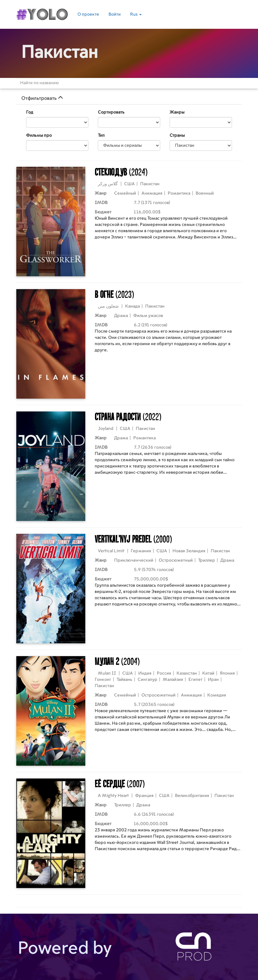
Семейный (125, 193)
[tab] (129, 98)
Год (30, 112)
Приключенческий (134, 560)
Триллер (207, 560)
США (129, 184)
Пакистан (150, 184)
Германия (141, 551)
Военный (205, 193)
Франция (144, 796)
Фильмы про (39, 135)
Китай (208, 673)
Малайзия (173, 680)
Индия (145, 673)
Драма (121, 316)
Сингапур (147, 680)
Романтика (179, 193)
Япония (227, 673)
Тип (101, 135)
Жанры (177, 112)
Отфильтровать (42, 98)
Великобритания (192, 796)
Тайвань (124, 680)
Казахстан (187, 673)
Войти (115, 14)
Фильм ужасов (148, 316)
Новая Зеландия (189, 551)
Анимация (152, 193)
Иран (213, 680)
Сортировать (111, 112)
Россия (164, 673)
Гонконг (103, 680)
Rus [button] (136, 14)
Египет (195, 680)
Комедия (217, 695)
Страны (177, 135)
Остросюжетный (176, 560)
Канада (132, 306)
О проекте (88, 14)
